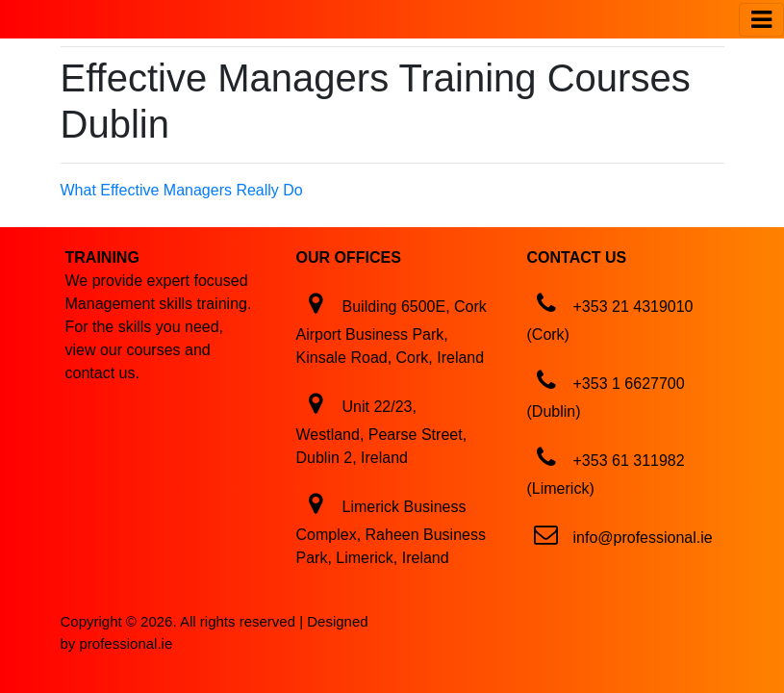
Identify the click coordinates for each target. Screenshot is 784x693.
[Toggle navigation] (761, 20)
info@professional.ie (643, 538)
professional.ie (126, 643)
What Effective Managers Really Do (182, 190)
